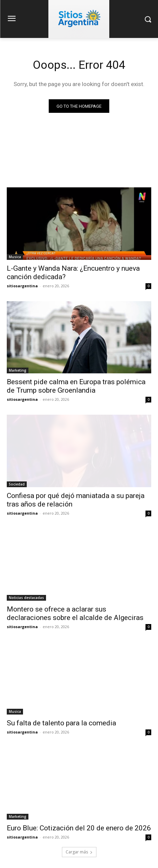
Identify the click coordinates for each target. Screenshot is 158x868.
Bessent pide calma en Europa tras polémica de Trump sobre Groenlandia (76, 386)
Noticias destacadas (26, 598)
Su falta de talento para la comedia (61, 723)
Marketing (18, 370)
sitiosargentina (22, 286)
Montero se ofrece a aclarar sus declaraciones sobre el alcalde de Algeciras (75, 613)
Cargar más (79, 852)
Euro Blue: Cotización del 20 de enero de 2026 (79, 828)
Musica (15, 257)
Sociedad (17, 484)
